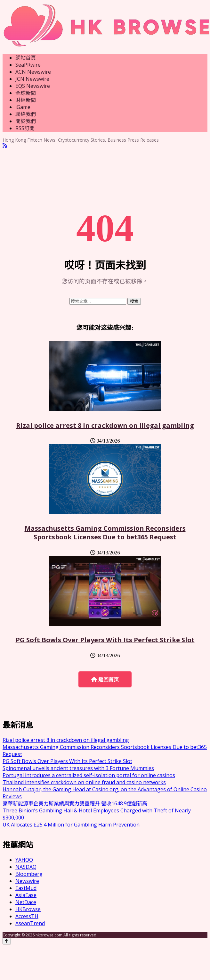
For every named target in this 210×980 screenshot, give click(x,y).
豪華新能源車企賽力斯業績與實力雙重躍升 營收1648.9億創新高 (75, 803)
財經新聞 (26, 100)
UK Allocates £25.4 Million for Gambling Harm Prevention (71, 825)
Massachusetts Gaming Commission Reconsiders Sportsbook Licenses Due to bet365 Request (105, 533)
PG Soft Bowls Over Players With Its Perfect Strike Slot (105, 640)
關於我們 (26, 121)
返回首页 (105, 680)
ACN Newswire (33, 72)
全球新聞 (26, 93)
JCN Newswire (32, 79)
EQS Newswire (33, 86)
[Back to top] (7, 941)
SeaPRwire (28, 65)
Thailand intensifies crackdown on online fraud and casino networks (84, 782)
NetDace (26, 902)
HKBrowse (28, 909)
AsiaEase (26, 895)
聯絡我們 (26, 114)
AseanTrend (30, 923)
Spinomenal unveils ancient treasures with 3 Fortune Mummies (78, 768)
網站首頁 (26, 58)
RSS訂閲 (25, 128)
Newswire (27, 881)
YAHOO (24, 860)
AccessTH (27, 916)
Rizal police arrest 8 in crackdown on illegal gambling (105, 425)
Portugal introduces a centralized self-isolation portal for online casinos (89, 775)
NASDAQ (26, 867)
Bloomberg (29, 874)
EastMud (26, 888)
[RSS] (5, 146)
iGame (23, 107)
